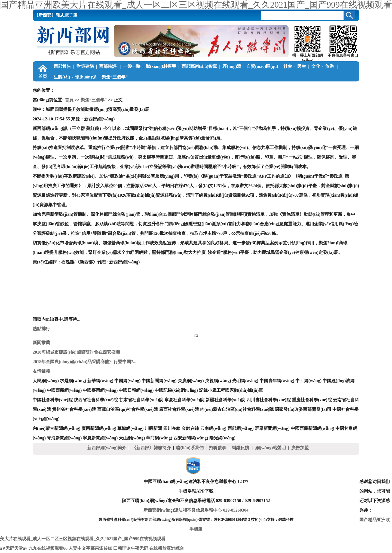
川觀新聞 (153, 428)
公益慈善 (137, 88)
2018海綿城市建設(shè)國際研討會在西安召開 (76, 352)
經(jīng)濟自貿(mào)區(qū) (250, 66)
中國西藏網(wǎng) (64, 390)
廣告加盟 (300, 448)
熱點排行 (41, 329)
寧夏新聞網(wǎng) (100, 438)
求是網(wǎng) (73, 381)
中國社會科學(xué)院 (53, 400)
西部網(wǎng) (241, 428)
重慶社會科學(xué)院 (312, 400)
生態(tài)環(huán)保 (75, 77)
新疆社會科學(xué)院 (226, 400)
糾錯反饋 (241, 448)
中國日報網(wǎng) (136, 390)
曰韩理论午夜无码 (131, 548)
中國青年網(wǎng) (277, 381)
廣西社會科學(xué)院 (179, 409)
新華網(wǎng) (100, 381)
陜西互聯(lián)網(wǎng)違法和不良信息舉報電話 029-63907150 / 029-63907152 (196, 501)
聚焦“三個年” (115, 77)
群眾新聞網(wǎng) (272, 428)
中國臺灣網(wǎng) (100, 390)
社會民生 (295, 66)
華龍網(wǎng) (130, 428)
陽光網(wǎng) (222, 438)
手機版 (196, 529)
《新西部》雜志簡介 (151, 448)
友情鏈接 (41, 371)
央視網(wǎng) (218, 381)
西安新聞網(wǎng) (191, 438)
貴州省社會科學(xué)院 (74, 409)
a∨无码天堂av (14, 548)
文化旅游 (323, 66)
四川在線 (172, 428)
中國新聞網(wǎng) (159, 381)
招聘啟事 (218, 448)
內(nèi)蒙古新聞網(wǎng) (56, 428)
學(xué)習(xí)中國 (70, 88)
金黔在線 (190, 428)
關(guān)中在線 (252, 88)
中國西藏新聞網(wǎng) (313, 428)
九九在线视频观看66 (48, 548)
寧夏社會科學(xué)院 (184, 400)
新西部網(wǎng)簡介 (107, 448)
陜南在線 (281, 88)
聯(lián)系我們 (190, 448)
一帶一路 (132, 66)
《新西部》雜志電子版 (56, 15)
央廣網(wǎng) (191, 381)
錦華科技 (286, 520)
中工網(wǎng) (308, 381)
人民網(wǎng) (46, 381)
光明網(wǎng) (245, 381)
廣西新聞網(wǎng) (99, 428)
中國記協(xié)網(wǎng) (176, 390)
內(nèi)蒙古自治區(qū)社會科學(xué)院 (237, 409)
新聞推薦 (41, 343)
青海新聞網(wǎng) (64, 438)
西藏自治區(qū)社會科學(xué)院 (128, 409)
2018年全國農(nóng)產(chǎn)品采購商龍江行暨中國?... (85, 362)
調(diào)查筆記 (106, 88)
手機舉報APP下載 (196, 491)
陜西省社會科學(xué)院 (96, 400)
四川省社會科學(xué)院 (269, 400)
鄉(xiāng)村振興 (161, 66)
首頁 (69, 100)
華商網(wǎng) (159, 438)
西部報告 (62, 66)
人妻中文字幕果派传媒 (90, 548)
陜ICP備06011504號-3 (232, 520)
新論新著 (198, 88)
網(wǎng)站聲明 (271, 448)
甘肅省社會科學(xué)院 (141, 400)
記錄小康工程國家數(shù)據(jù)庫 (231, 390)
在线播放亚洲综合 (167, 548)
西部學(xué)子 (167, 88)
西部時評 (108, 66)
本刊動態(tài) (308, 88)
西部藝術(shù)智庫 (199, 66)
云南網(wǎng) (213, 428)
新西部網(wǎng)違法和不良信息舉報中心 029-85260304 (196, 510)
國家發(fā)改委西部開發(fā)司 (303, 409)
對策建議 (85, 66)
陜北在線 (223, 88)
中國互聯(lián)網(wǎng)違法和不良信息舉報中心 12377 (196, 481)
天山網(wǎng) (132, 438)
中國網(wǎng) (127, 381)
